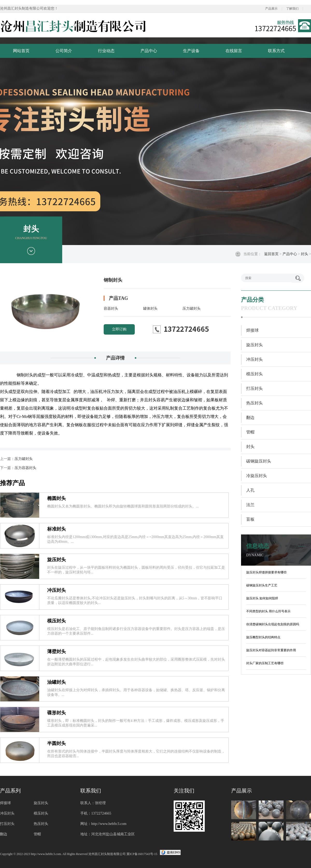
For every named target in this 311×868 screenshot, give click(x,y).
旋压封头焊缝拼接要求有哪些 (266, 572)
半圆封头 (56, 743)
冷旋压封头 (257, 476)
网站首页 (21, 51)
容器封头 (111, 308)
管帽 (250, 432)
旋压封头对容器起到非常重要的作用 (271, 650)
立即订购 (119, 329)
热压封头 (255, 403)
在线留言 (234, 51)
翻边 (250, 418)
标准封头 (56, 529)
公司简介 (64, 51)
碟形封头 (56, 713)
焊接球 (252, 330)
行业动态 (106, 51)
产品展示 (271, 9)
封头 (305, 254)
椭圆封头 (56, 498)
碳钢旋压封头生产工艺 (262, 585)
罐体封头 (150, 308)
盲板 (250, 519)
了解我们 (292, 9)
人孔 (250, 490)
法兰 (250, 505)
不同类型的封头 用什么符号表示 (268, 611)
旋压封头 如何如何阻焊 (262, 598)
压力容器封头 (25, 468)
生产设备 (191, 51)
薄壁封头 (56, 652)
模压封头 (56, 621)
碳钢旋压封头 (259, 461)
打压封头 (255, 388)
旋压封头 (56, 560)
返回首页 (271, 254)
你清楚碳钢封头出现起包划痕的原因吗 (273, 624)
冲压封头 (56, 590)
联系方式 (276, 51)
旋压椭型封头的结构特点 (263, 637)
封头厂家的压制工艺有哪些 (265, 663)
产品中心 (149, 51)
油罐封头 (56, 682)
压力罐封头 (192, 308)
